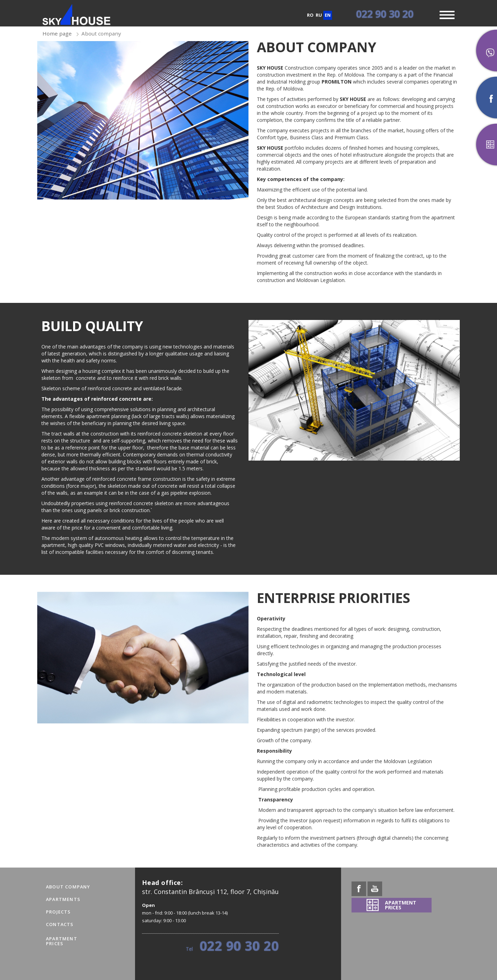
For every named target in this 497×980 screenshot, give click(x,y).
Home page (57, 33)
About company (68, 887)
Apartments (63, 899)
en (328, 15)
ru (319, 15)
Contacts (60, 924)
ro (310, 15)
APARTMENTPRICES (62, 941)
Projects (58, 912)
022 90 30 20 (385, 14)
